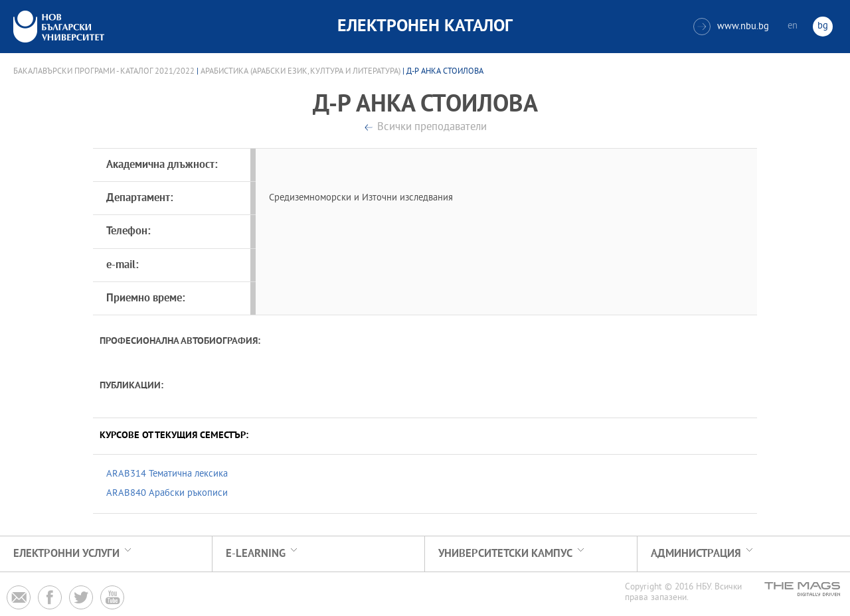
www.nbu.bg (731, 27)
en (793, 26)
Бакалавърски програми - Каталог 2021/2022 (104, 72)
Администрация (696, 554)
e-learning (256, 554)
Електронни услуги (66, 554)
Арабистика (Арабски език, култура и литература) (300, 72)
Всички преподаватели (432, 128)
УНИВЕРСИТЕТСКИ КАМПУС (505, 554)
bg (823, 26)
